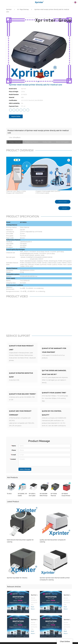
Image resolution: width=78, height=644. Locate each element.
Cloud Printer (63, 636)
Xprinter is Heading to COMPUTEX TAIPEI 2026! (30, 596)
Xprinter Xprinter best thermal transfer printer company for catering (55, 583)
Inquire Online (16, 116)
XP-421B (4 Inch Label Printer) (32, 499)
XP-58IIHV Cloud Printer (66, 499)
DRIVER (64, 208)
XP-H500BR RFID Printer (44, 499)
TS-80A (9, 498)
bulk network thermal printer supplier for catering (20, 545)
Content (13, 462)
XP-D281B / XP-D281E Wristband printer (23, 499)
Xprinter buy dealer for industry (17, 582)
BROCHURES (63, 202)
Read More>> (25, 608)
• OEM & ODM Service (47, 639)
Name (13, 448)
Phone (14, 453)
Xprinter (9, 9)
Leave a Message (25, 472)
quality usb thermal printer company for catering (53, 545)
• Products (44, 636)
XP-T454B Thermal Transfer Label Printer (55, 499)
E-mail (13, 457)
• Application (45, 642)
